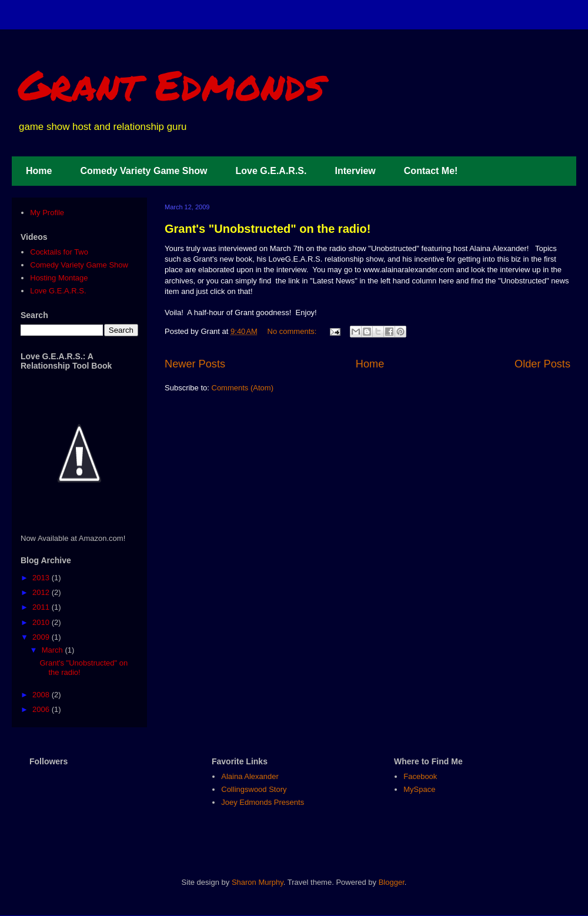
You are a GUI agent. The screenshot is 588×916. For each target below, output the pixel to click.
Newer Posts (195, 364)
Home (39, 171)
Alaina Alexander (250, 776)
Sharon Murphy (258, 882)
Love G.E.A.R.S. (271, 171)
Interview (355, 171)
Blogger (392, 882)
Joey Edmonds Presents (263, 802)
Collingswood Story (254, 789)
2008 (42, 695)
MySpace (419, 789)
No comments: (293, 331)
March (54, 650)
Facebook (420, 776)
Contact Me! (431, 171)
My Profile (47, 213)
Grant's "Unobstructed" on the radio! (268, 229)
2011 (42, 607)
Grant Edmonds (171, 84)
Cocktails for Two (59, 252)
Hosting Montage (59, 278)
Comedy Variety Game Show (143, 171)
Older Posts (542, 364)
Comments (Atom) (243, 388)
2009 (42, 637)
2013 (42, 578)
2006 (42, 709)
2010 (42, 622)
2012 (42, 592)
